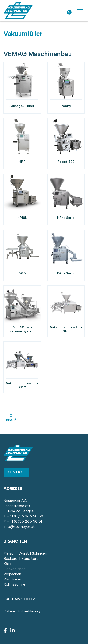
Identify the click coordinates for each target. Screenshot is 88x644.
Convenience (15, 569)
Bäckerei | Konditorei (21, 559)
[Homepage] (18, 18)
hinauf (11, 418)
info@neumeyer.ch (19, 527)
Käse (8, 564)
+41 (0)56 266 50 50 (25, 516)
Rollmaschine (14, 584)
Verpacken (12, 574)
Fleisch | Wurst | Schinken (25, 553)
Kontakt (16, 472)
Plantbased (13, 579)
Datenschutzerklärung (22, 611)
